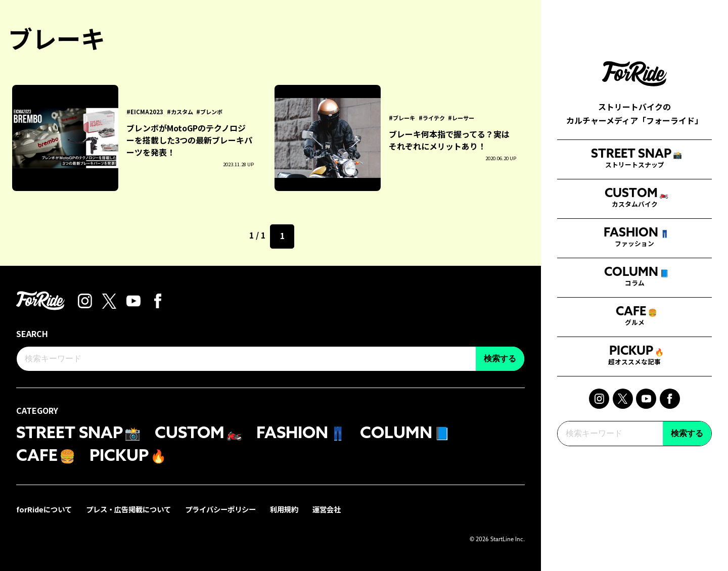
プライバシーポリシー (220, 509)
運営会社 (327, 509)
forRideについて (44, 509)
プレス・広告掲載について (128, 509)
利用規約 (284, 509)
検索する (687, 451)
